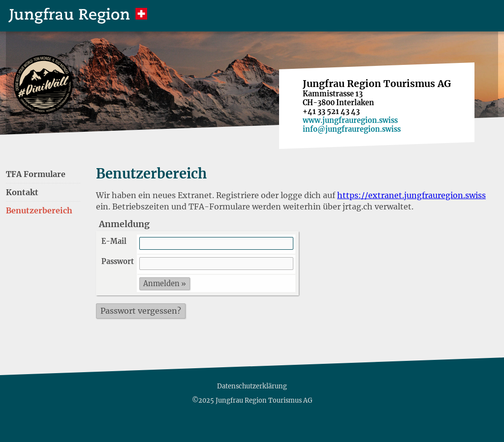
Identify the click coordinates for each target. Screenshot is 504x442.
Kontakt (22, 192)
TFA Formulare (36, 174)
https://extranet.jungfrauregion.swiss (411, 195)
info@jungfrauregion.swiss (352, 129)
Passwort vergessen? (141, 311)
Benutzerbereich (39, 210)
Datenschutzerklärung (252, 386)
